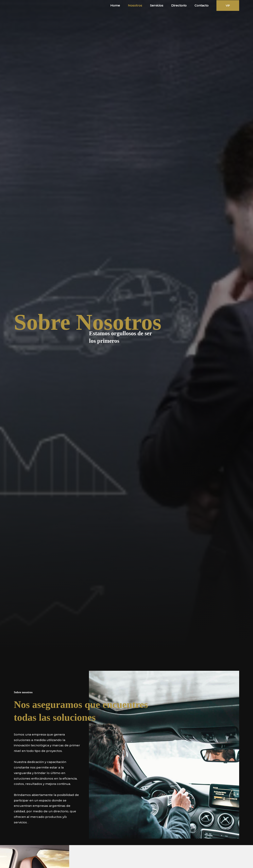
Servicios (162, 5)
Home (124, 5)
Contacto (202, 5)
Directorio (182, 5)
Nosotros (142, 5)
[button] (228, 6)
